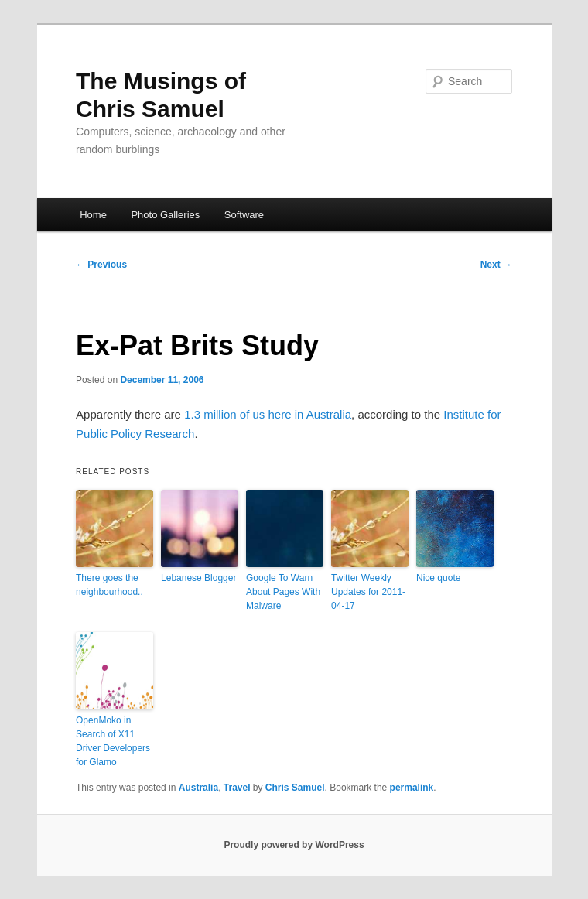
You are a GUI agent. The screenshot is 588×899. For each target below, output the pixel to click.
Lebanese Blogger (198, 578)
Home (93, 215)
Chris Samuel (295, 788)
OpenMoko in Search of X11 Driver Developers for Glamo (113, 741)
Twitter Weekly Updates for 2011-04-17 (368, 592)
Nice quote (438, 578)
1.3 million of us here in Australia (268, 414)
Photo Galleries (165, 215)
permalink (412, 788)
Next (496, 265)
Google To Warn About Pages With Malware (283, 592)
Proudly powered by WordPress (294, 845)
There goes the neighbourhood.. (109, 585)
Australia (198, 788)
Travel (237, 788)
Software (244, 215)
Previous (101, 265)
